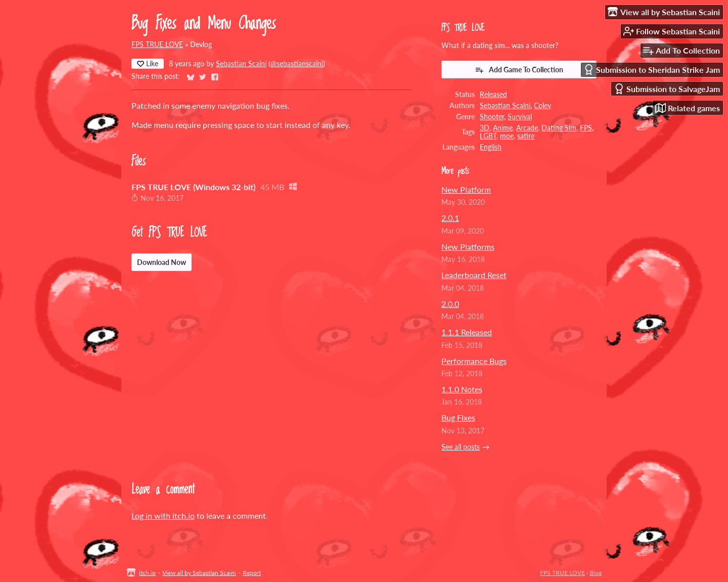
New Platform (466, 189)
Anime (503, 128)
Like (148, 63)
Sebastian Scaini (241, 64)
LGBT (488, 136)
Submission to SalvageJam (667, 89)
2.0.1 (450, 218)
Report (252, 573)
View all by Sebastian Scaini (199, 573)
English (491, 147)
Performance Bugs (474, 361)
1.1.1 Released (467, 332)
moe (507, 136)
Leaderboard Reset (474, 275)
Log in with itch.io (163, 516)
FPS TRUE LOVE (157, 44)
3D (485, 128)
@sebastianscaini (297, 64)
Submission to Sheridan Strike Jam (652, 70)
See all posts (461, 447)
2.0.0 (450, 304)
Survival (520, 117)
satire (526, 136)
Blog (596, 573)
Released (493, 95)
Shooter (492, 117)
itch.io (147, 573)
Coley (542, 106)
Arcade (527, 128)
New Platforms (468, 247)
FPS (586, 128)
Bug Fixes (458, 417)
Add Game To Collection (519, 70)
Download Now (162, 262)
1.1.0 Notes (462, 389)
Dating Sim (559, 128)
